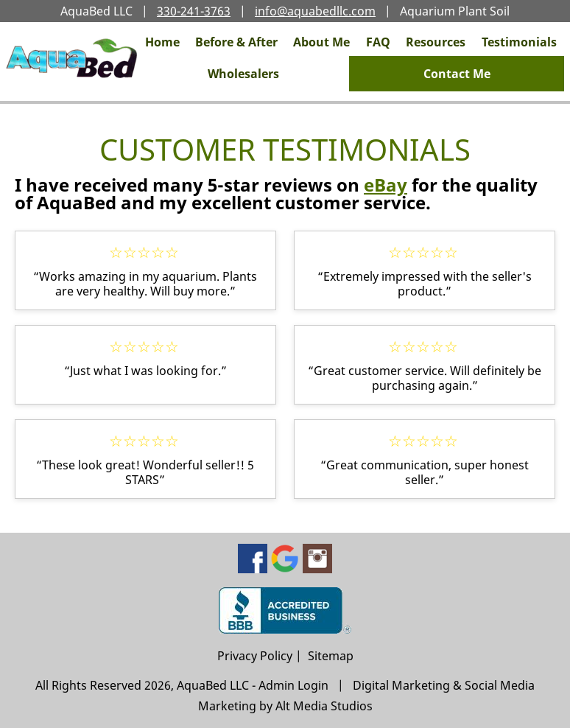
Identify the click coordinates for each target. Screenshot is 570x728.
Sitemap (331, 656)
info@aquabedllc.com (315, 11)
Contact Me (457, 74)
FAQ (378, 42)
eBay (386, 185)
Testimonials (519, 42)
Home (162, 42)
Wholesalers (243, 74)
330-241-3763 (194, 11)
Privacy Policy (255, 656)
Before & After (236, 42)
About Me (321, 42)
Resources (436, 42)
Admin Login (293, 685)
